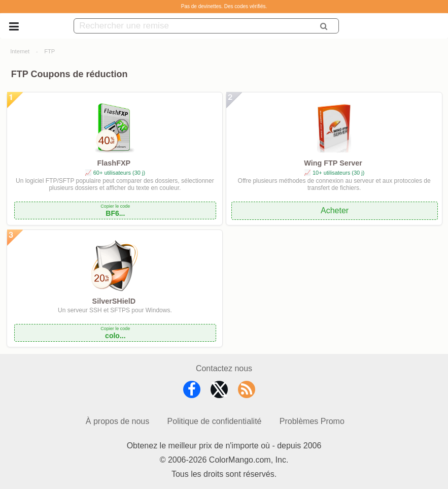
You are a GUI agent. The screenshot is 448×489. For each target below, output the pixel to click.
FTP (49, 51)
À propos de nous (117, 421)
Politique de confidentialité (215, 421)
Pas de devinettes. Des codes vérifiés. (224, 6)
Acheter (335, 210)
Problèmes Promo (312, 421)
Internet (20, 51)
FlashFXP (114, 163)
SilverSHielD (114, 301)
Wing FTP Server (333, 163)
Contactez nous (224, 368)
